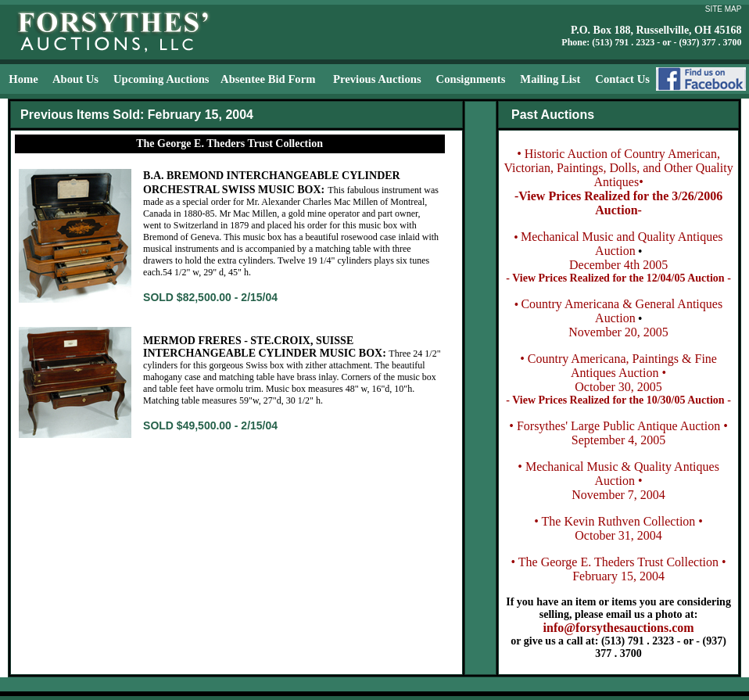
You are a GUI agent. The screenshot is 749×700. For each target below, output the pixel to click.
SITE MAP (724, 9)
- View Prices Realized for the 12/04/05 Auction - (618, 278)
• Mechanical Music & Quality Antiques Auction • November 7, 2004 (618, 481)
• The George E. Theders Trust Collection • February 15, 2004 (618, 569)
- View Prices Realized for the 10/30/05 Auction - (618, 400)
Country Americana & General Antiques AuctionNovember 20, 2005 (622, 318)
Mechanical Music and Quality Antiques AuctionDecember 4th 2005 (622, 251)
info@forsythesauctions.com (619, 628)
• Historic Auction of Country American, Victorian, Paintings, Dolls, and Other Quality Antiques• (618, 168)
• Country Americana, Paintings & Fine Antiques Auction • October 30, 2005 (618, 373)
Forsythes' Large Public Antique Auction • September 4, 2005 (622, 433)
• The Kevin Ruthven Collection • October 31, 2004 (618, 528)
